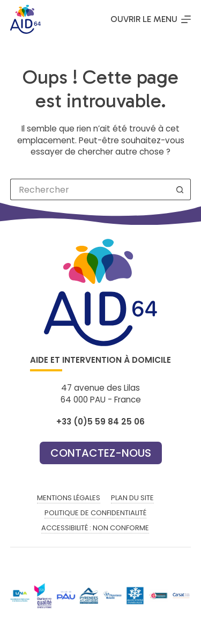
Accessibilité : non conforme (95, 528)
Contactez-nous (101, 453)
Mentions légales (69, 498)
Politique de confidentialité (95, 513)
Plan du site (132, 498)
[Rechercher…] (90, 189)
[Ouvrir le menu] (151, 19)
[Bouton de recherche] (180, 189)
